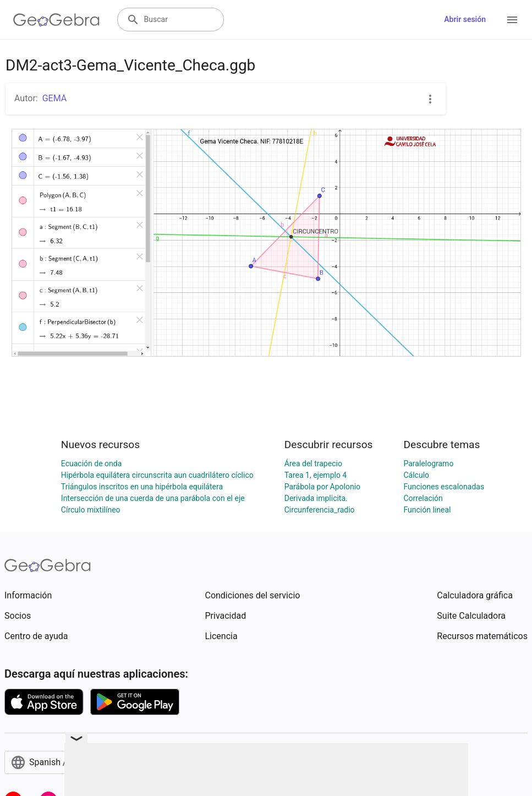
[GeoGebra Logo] (56, 20)
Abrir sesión (465, 19)
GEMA (55, 98)
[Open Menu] (512, 20)
